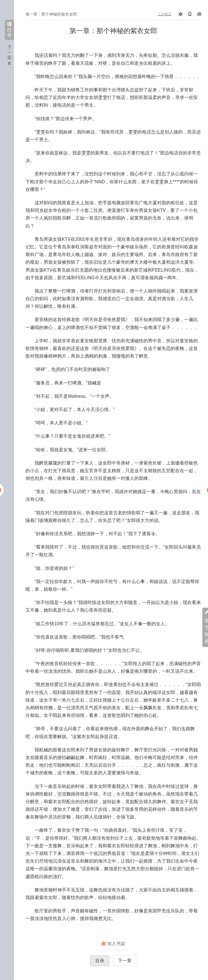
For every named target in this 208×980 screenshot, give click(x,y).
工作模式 (165, 14)
